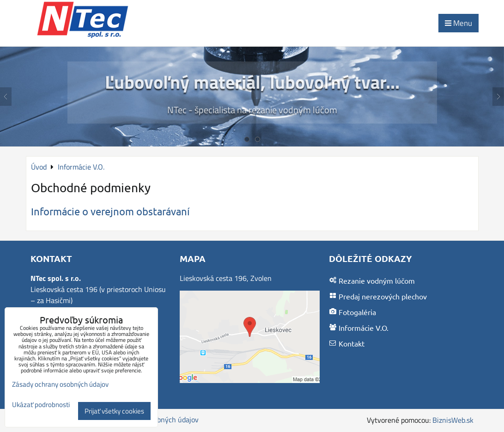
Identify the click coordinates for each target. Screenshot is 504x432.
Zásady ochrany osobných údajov (60, 384)
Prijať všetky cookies (114, 411)
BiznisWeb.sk (453, 420)
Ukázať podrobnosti (41, 405)
